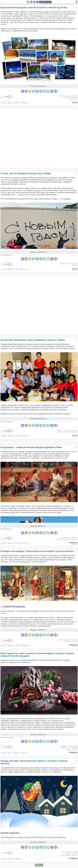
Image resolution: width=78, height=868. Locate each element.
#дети (63, 852)
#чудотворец (68, 641)
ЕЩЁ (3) (39, 865)
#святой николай (73, 640)
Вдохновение (25, 645)
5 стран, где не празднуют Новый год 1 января (26, 173)
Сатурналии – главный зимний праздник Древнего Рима (31, 447)
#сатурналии (74, 539)
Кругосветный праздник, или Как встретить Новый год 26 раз (34, 7)
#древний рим (66, 539)
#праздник (62, 96)
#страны (68, 96)
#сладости (68, 749)
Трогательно (22, 269)
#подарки (58, 539)
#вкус (69, 748)
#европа (75, 746)
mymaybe (75, 102)
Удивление (16, 103)
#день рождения (73, 430)
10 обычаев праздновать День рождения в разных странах (33, 340)
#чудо (66, 640)
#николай (75, 641)
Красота (10, 103)
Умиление (23, 103)
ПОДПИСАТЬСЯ (45, 2)
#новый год (74, 96)
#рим (69, 538)
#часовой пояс (74, 99)
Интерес (3, 103)
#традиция (60, 432)
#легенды (75, 854)
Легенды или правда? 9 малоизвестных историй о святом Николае (37, 551)
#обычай (66, 432)
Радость (25, 436)
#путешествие (67, 98)
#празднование (73, 432)
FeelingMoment (73, 543)
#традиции (75, 265)
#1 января (75, 98)
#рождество (74, 538)
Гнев (16, 269)
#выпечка (75, 749)
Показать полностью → (39, 86)
